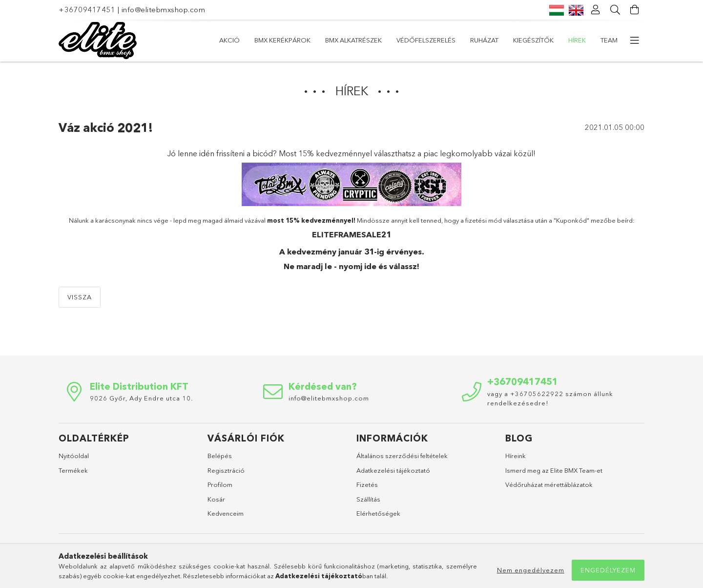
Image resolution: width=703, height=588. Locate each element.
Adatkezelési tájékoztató (393, 470)
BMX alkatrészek (353, 40)
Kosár (216, 499)
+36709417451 (87, 10)
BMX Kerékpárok (282, 40)
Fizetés (367, 484)
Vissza (80, 297)
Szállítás (368, 499)
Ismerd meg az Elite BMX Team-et (554, 470)
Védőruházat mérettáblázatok (549, 484)
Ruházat (484, 40)
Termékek (73, 470)
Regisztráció (226, 470)
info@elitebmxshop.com (164, 10)
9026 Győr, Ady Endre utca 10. (141, 398)
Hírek (577, 40)
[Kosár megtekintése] (635, 10)
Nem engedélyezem (531, 570)
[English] (576, 10)
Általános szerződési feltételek (402, 456)
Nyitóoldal (74, 456)
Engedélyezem (608, 570)
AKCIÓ (229, 40)
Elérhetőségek (378, 513)
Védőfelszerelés (426, 40)
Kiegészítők (533, 40)
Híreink (516, 456)
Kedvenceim (226, 513)
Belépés (220, 456)
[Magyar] (557, 10)
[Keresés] (615, 10)
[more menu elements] (635, 41)
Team (609, 40)
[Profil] (596, 10)
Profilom (220, 484)
